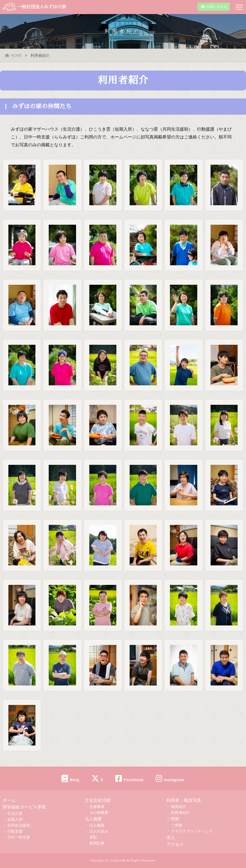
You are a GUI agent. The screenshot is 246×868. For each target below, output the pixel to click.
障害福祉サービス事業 (24, 807)
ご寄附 (173, 819)
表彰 (93, 837)
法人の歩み (99, 831)
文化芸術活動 (98, 800)
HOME (13, 55)
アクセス (175, 844)
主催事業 (97, 807)
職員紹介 (179, 807)
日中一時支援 (19, 837)
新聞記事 (97, 843)
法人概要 (93, 819)
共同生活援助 (19, 825)
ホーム (9, 800)
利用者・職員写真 (184, 800)
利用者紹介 (181, 813)
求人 (171, 838)
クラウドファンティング (192, 831)
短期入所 (15, 819)
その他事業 (99, 813)
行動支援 (15, 831)
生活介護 (15, 813)
